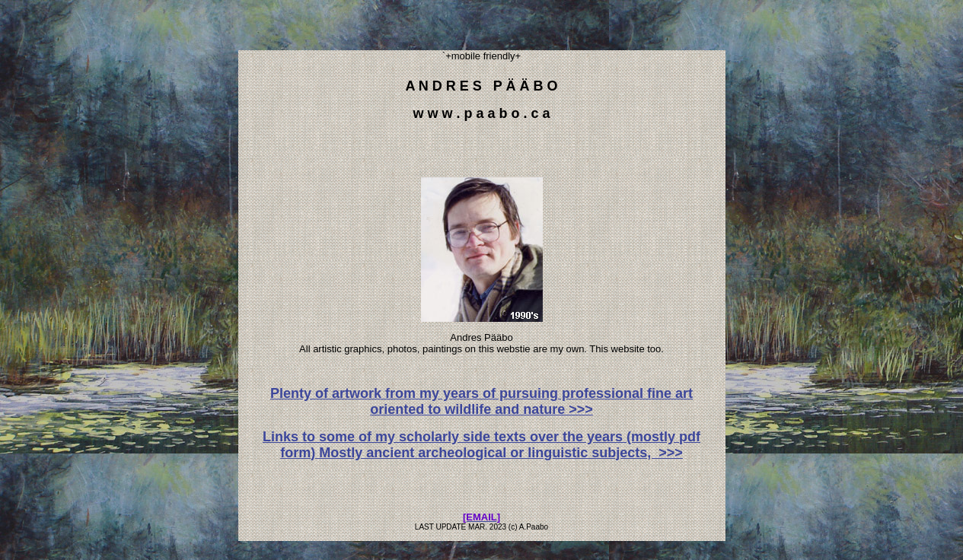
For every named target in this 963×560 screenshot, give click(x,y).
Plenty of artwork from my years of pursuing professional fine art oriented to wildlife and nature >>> (482, 401)
